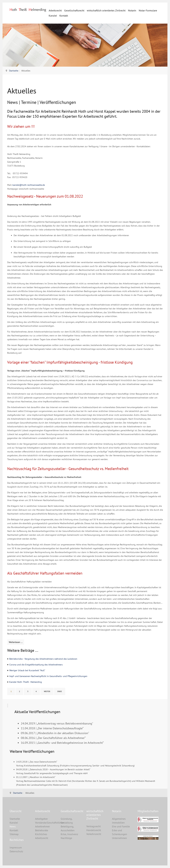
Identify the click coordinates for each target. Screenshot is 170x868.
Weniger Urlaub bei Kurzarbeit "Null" (27, 670)
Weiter (47, 691)
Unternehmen (119, 838)
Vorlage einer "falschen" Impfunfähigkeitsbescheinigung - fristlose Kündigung (70, 362)
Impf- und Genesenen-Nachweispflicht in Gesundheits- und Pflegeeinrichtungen (48, 676)
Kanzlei (53, 16)
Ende (60, 691)
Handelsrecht (94, 830)
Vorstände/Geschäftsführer (46, 823)
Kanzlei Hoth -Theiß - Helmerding (26, 682)
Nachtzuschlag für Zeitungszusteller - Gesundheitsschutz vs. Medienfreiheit (68, 469)
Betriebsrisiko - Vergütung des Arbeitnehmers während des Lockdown (43, 659)
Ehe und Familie (121, 826)
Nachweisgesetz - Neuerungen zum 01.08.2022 (45, 196)
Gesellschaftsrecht (74, 10)
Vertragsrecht (93, 826)
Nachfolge (66, 838)
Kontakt (64, 16)
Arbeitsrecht (55, 10)
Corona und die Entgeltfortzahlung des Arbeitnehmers (36, 665)
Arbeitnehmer (42, 826)
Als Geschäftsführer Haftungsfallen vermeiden (45, 573)
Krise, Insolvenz (69, 834)
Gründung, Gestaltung (67, 821)
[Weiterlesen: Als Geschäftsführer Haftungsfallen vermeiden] (16, 642)
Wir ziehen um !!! (21, 126)
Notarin (132, 10)
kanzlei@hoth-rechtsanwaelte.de (29, 185)
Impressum (16, 847)
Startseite (14, 71)
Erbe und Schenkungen (120, 832)
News (13, 826)
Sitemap (14, 834)
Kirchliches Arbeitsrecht (42, 836)
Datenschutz (16, 851)
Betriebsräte (42, 830)
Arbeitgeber (41, 819)
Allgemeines (119, 819)
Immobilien (118, 823)
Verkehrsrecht (94, 834)
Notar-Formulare (148, 10)
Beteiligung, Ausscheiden (68, 828)
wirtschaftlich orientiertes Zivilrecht (106, 10)
